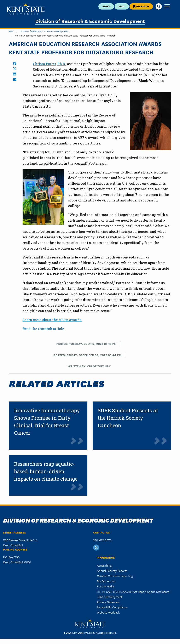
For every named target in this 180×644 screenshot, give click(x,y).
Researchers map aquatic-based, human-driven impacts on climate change (46, 471)
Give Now (141, 6)
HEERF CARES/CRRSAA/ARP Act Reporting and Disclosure (133, 592)
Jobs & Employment (110, 597)
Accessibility (105, 565)
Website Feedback (108, 612)
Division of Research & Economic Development (90, 21)
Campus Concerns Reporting (115, 576)
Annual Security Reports (112, 571)
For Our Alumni (107, 581)
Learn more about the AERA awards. (52, 320)
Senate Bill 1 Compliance (112, 607)
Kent (11, 31)
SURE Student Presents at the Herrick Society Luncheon (128, 418)
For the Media (105, 586)
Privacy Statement (108, 602)
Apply (106, 6)
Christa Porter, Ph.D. (49, 64)
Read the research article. (44, 329)
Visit (122, 6)
